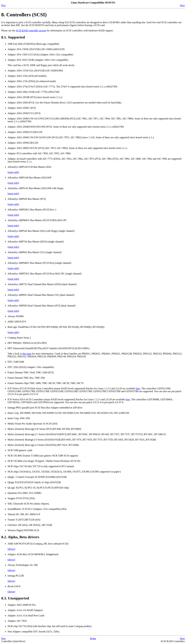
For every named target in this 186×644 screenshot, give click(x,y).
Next (182, 5)
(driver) (11, 549)
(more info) (13, 172)
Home (93, 638)
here (138, 388)
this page (27, 354)
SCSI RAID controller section (31, 31)
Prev (4, 5)
